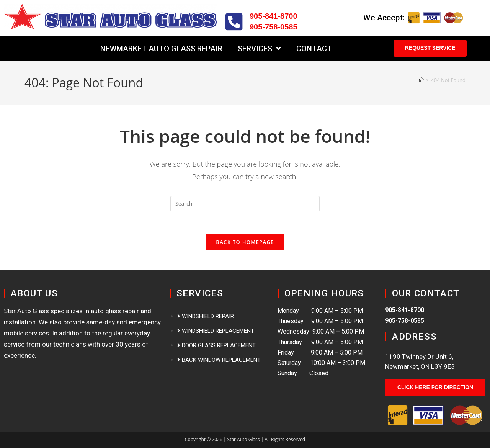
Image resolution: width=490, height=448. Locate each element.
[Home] (421, 80)
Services (259, 49)
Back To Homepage (245, 242)
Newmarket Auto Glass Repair (161, 49)
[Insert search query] (245, 204)
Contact (314, 49)
